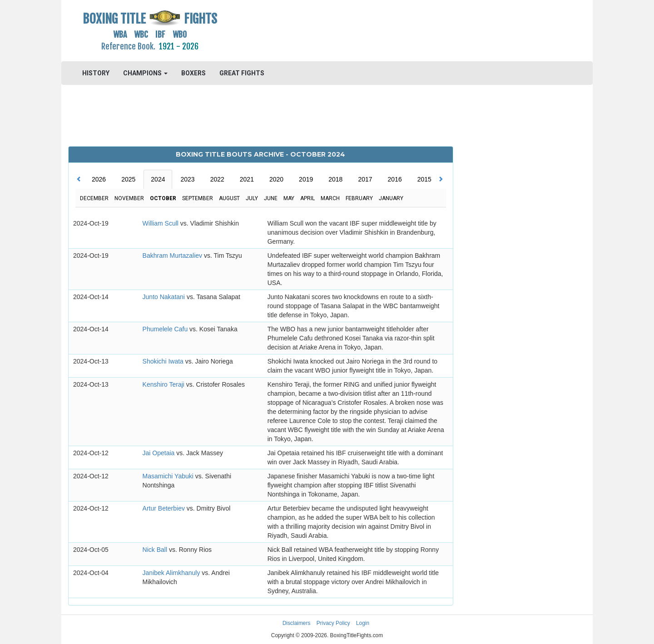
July (252, 198)
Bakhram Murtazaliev (173, 256)
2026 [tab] (99, 179)
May (289, 198)
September (198, 198)
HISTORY (96, 73)
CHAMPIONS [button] (145, 73)
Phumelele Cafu (166, 329)
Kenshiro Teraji (164, 384)
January (391, 198)
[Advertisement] (394, 29)
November (129, 198)
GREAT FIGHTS (242, 73)
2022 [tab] (217, 179)
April (307, 198)
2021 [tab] (247, 179)
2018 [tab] (335, 179)
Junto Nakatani (165, 297)
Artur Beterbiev (165, 508)
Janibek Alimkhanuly (172, 573)
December (94, 198)
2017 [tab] (365, 179)
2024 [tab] (158, 179)
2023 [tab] (187, 179)
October (163, 198)
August (229, 198)
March (330, 198)
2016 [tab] (395, 179)
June (271, 198)
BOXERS (193, 73)
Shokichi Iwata (164, 361)
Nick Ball (156, 550)
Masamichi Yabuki (169, 476)
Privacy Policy (333, 623)
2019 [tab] (306, 179)
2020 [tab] (276, 179)
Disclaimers (296, 623)
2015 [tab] (424, 179)
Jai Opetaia (160, 453)
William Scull (161, 223)
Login (363, 623)
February (359, 198)
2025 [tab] (128, 179)
